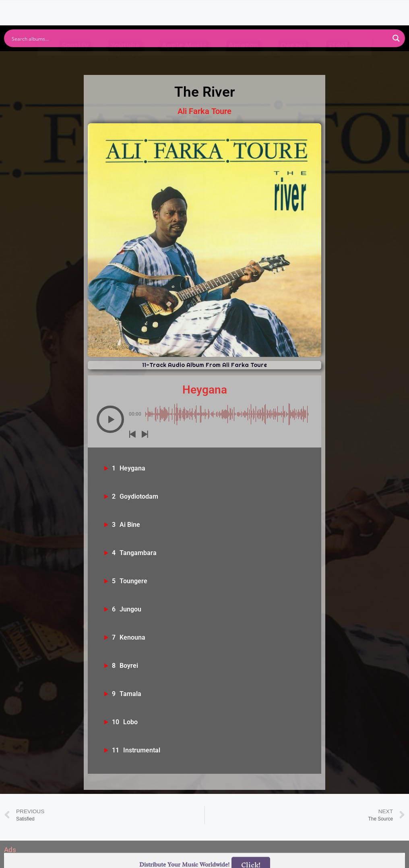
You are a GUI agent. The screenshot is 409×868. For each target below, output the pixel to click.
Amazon (243, 61)
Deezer (293, 61)
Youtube (125, 61)
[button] (110, 419)
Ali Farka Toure (204, 111)
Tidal (338, 61)
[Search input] (199, 38)
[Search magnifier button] (396, 38)
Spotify (75, 61)
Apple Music (184, 61)
